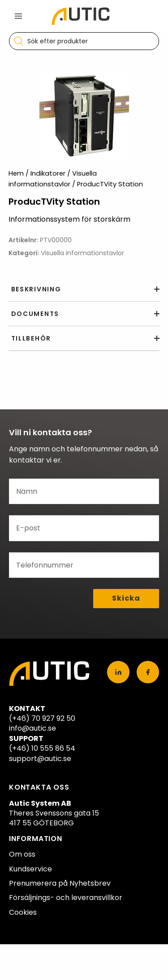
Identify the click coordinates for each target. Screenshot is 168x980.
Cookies (23, 912)
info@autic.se (32, 728)
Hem (16, 173)
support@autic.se (40, 759)
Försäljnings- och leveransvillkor (66, 898)
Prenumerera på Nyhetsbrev (60, 883)
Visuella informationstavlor (82, 253)
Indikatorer (48, 173)
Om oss (22, 854)
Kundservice (30, 869)
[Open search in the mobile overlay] (84, 41)
